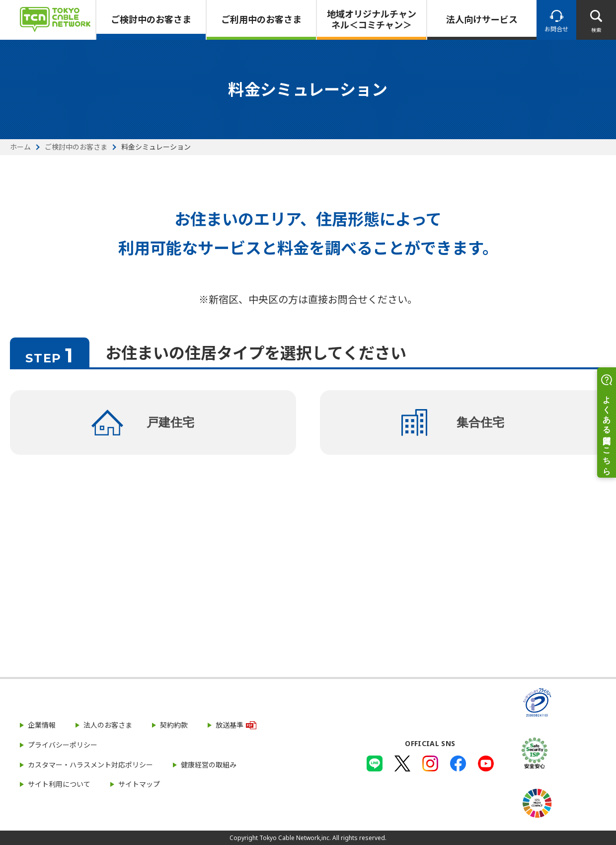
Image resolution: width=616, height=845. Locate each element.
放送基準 (230, 725)
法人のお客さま (108, 725)
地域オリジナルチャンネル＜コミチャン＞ (372, 19)
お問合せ (556, 29)
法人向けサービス (482, 19)
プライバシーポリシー (63, 745)
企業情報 (42, 725)
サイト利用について (59, 784)
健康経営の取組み (209, 765)
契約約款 (174, 725)
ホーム (20, 147)
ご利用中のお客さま (261, 19)
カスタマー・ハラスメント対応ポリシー (90, 765)
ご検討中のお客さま (151, 19)
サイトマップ (139, 784)
